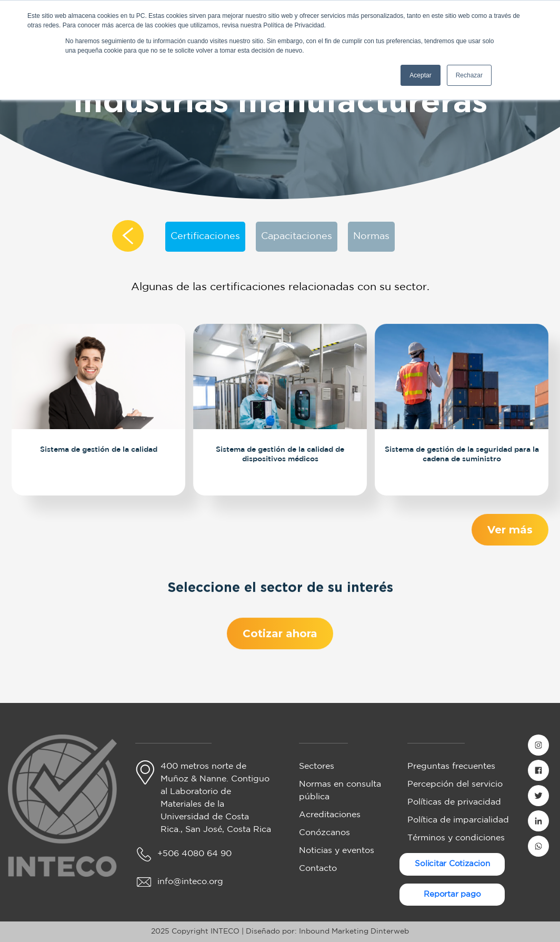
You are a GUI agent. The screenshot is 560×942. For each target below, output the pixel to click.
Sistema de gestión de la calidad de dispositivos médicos (280, 453)
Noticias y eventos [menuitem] (337, 851)
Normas (371, 236)
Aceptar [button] (420, 75)
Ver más (510, 529)
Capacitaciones (297, 236)
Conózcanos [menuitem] (324, 833)
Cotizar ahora (280, 639)
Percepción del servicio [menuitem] (455, 784)
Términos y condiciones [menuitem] (456, 838)
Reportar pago (452, 894)
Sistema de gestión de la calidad (98, 448)
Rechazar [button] (469, 75)
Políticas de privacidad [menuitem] (454, 802)
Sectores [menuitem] (317, 766)
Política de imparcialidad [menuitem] (458, 820)
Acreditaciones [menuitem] (330, 815)
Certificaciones (205, 236)
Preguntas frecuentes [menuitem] (451, 766)
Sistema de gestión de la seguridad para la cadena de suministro (461, 453)
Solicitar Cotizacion (452, 864)
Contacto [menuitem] (318, 869)
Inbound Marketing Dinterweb (354, 931)
